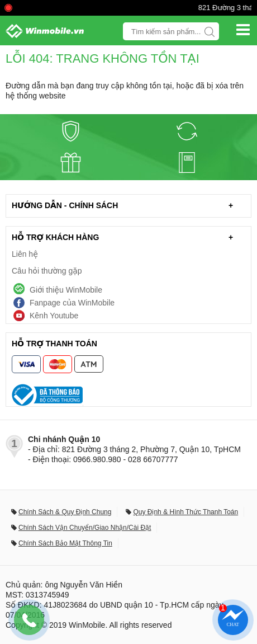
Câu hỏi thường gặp (47, 271)
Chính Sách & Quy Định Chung (65, 512)
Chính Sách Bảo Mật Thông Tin (65, 543)
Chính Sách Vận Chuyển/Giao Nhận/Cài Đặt (85, 528)
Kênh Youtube (54, 316)
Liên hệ (25, 254)
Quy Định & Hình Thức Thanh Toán (185, 512)
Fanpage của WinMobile (72, 303)
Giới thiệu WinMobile (66, 290)
